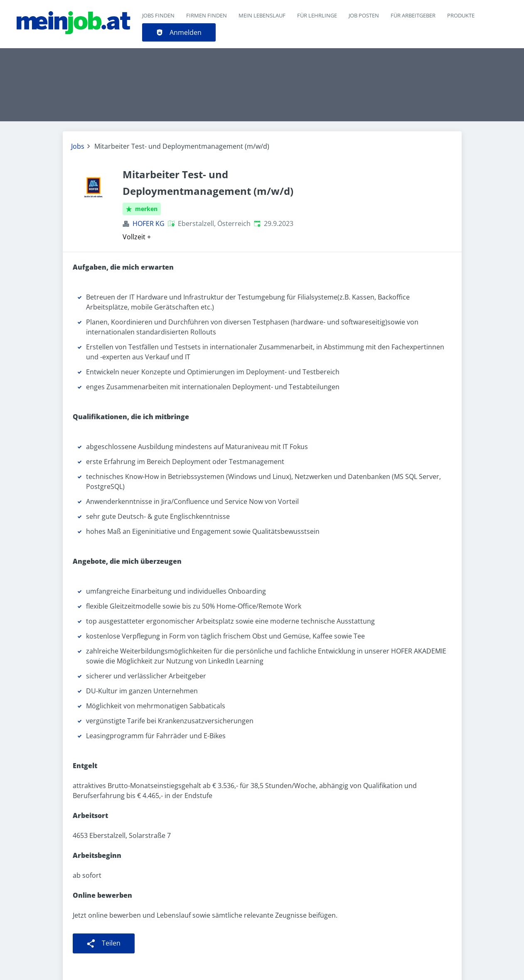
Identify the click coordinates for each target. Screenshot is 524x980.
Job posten (364, 15)
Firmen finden (207, 15)
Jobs (78, 146)
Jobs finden (158, 15)
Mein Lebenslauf (262, 15)
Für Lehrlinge (317, 15)
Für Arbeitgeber (413, 15)
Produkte (461, 15)
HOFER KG (149, 224)
